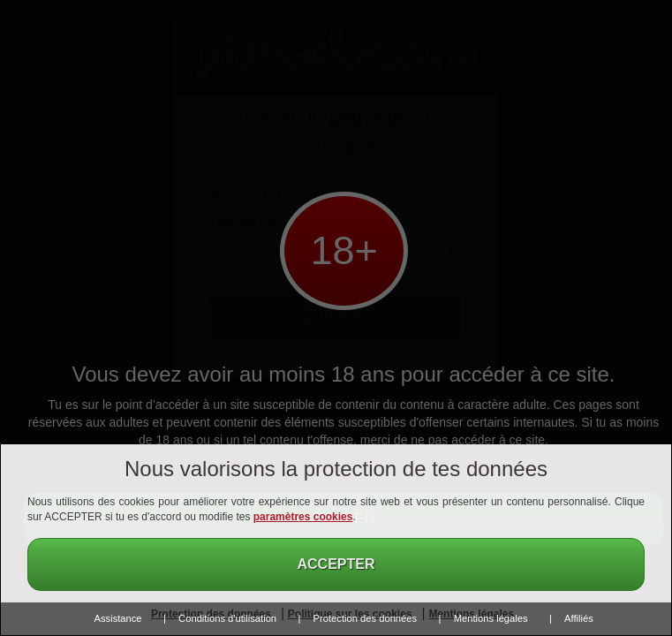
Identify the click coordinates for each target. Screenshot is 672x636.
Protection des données (366, 618)
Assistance (118, 618)
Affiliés (579, 618)
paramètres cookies (303, 517)
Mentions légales (491, 618)
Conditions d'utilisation (227, 618)
